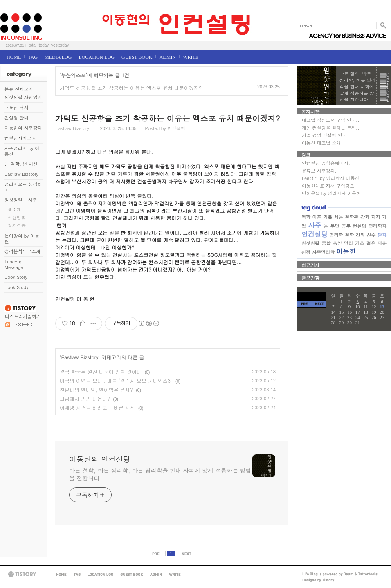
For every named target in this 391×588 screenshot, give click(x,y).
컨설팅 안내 (17, 118)
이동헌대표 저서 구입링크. (329, 186)
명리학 (336, 235)
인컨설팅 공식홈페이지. (326, 163)
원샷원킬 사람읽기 (23, 97)
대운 (382, 243)
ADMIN (167, 57)
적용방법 (17, 217)
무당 (335, 226)
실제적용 (17, 225)
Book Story (16, 277)
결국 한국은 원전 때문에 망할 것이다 (101, 371)
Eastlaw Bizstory (21, 174)
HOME (14, 57)
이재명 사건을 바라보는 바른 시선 (97, 407)
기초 (360, 243)
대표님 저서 (17, 107)
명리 (348, 243)
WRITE (191, 57)
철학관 (352, 217)
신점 (306, 252)
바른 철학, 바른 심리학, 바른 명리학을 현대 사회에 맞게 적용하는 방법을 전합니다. (160, 474)
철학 (349, 235)
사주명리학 (323, 252)
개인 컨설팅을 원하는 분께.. (330, 128)
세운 (339, 217)
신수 (371, 235)
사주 (315, 225)
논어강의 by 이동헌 (22, 239)
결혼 (371, 243)
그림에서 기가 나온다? (85, 398)
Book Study (16, 287)
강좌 (365, 217)
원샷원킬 (310, 243)
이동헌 (346, 251)
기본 (328, 217)
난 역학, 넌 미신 (21, 164)
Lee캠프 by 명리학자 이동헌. (331, 178)
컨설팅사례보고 (20, 138)
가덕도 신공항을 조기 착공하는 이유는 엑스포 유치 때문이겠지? (131, 88)
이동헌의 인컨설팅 (10, 11)
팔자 (382, 235)
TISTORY (23, 574)
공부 (346, 226)
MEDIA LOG (58, 57)
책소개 (15, 210)
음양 (337, 243)
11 (366, 307)
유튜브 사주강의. (319, 171)
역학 (306, 217)
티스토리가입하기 (23, 316)
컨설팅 (360, 226)
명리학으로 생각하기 (23, 187)
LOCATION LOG (97, 57)
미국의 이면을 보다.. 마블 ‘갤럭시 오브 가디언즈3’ (116, 380)
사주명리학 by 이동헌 (22, 151)
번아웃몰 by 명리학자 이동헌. (332, 193)
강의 (360, 235)
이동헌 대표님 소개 (321, 143)
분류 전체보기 (19, 89)
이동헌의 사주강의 (23, 128)
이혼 (317, 217)
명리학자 (378, 226)
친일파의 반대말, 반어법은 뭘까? (96, 389)
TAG (33, 57)
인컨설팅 (315, 234)
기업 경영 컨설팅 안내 (324, 135)
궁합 (326, 243)
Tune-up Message (14, 264)
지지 (375, 217)
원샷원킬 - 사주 (21, 200)
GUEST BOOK (137, 57)
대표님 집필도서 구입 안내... (331, 120)
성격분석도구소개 (22, 251)
